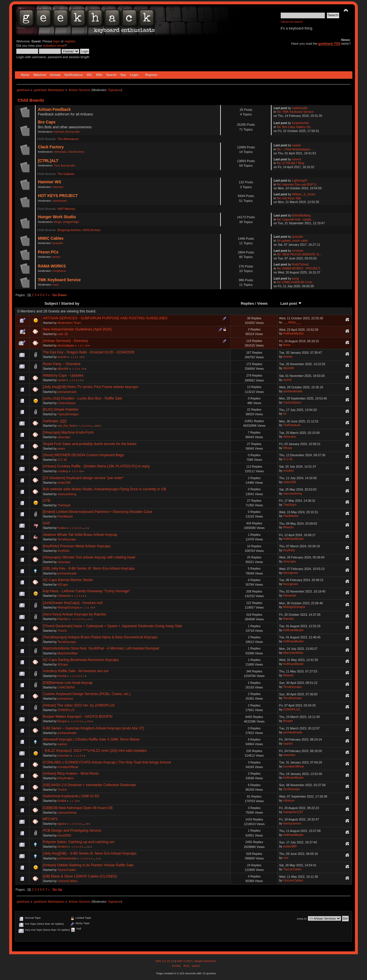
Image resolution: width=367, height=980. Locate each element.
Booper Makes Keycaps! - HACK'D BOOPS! (78, 717)
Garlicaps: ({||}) (55, 421)
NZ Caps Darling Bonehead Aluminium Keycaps (81, 660)
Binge (58, 222)
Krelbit (62, 801)
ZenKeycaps (292, 789)
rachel (62, 380)
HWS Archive (91, 230)
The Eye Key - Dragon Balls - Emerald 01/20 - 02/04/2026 (89, 352)
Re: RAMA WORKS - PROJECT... (299, 268)
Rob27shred (300, 264)
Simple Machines (205, 961)
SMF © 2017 (184, 961)
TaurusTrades (67, 870)
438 (96, 426)
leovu (287, 345)
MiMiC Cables (51, 238)
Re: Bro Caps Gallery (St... (295, 127)
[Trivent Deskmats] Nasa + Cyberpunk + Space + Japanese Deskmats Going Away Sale (113, 626)
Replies (247, 303)
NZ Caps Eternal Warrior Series (68, 580)
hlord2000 (64, 835)
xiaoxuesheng (67, 494)
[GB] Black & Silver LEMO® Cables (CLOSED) (80, 876)
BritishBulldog (301, 215)
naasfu (296, 145)
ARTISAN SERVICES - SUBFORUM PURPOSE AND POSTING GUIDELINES (105, 318)
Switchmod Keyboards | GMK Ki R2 (71, 796)
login (56, 41)
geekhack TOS (329, 44)
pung (295, 278)
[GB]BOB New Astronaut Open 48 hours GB (78, 808)
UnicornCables (68, 881)
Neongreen (291, 573)
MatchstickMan (68, 653)
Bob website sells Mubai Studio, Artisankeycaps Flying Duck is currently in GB (105, 489)
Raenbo (63, 619)
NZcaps (63, 585)
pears (62, 448)
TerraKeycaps (67, 539)
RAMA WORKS (52, 266)
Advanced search (292, 22)
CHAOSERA (66, 687)
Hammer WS (49, 182)
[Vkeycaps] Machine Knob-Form (68, 432)
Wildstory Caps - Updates (63, 375)
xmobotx (298, 251)
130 (89, 721)
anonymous (66, 698)
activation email (54, 46)
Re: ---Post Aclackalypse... (294, 149)
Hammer (58, 187)
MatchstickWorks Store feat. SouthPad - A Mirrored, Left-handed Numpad (101, 648)
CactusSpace (67, 403)
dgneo (62, 824)
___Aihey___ (292, 322)
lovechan (64, 755)
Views (262, 303)
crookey (63, 471)
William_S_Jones (303, 194)
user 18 (63, 334)
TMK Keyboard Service (59, 280)
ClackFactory (76, 152)
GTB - (48, 501)
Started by (70, 303)
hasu (56, 285)
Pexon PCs (48, 252)
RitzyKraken (66, 778)
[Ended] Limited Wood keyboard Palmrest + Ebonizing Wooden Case (98, 512)
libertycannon (292, 823)
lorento (62, 357)
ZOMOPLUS (66, 710)
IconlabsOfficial (68, 767)
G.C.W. (63, 460)
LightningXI (299, 180)
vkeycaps (64, 437)
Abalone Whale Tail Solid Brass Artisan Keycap (80, 535)
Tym (57, 165)
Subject (51, 303)
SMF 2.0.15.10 (165, 961)
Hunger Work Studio (57, 217)
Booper (63, 721)
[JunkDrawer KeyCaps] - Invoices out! (73, 603)
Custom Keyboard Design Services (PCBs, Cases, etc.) (87, 694)
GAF (47, 523)
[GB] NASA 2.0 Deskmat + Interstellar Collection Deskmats (90, 785)
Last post (291, 303)
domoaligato (66, 345)
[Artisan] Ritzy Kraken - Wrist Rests (71, 774)
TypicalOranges (68, 414)
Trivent (62, 631)
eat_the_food (67, 426)
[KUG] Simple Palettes (61, 410)
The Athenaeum (68, 139)
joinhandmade (67, 392)
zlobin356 (64, 483)
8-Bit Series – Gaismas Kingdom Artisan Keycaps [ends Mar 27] (94, 728)
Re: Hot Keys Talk (289, 198)
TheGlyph (64, 505)
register (70, 41)
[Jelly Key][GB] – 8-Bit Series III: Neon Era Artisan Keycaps (90, 853)
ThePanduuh (292, 425)
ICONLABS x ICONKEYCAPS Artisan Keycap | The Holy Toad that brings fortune (107, 762)
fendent (63, 847)
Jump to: (302, 919)
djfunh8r (63, 369)
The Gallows (66, 174)
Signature (115, 90)
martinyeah (59, 201)
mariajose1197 (293, 812)
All (86, 346)
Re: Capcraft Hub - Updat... (295, 219)
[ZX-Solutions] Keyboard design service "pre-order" (83, 478)
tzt (285, 414)
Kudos (62, 528)
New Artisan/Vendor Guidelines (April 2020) (77, 329)
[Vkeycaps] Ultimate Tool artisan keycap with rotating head (89, 557)
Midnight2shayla (69, 607)
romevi (296, 159)
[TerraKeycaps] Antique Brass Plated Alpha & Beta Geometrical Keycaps (100, 637)
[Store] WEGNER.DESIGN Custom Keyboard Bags (84, 455)
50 (88, 847)
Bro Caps (47, 122)
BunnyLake (73, 132)
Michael (59, 132)
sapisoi (62, 744)
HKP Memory (66, 209)
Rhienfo (289, 527)
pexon (56, 257)
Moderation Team (69, 323)
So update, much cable (292, 241)
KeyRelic (64, 551)
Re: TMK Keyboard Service (295, 112)
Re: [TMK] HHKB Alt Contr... (296, 282)
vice (286, 858)
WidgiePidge (71, 222)
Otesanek (64, 596)
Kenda (62, 676)
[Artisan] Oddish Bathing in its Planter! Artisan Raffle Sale (88, 865)
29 (87, 824)
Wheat (288, 448)
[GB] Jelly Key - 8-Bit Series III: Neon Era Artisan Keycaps (89, 568)
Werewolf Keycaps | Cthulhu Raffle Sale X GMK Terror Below (91, 739)
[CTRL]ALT (48, 161)
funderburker (300, 123)
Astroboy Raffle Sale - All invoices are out (76, 671)
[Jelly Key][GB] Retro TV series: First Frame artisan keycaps (91, 387)
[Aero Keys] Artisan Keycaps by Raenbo (75, 614)
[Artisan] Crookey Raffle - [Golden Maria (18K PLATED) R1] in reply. (97, 466)
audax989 (290, 846)
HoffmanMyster (294, 333)
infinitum (289, 800)
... (93, 426)
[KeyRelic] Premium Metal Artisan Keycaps (77, 546)
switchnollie (300, 108)
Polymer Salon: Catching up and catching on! (79, 842)
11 (89, 619)
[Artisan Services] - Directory (66, 341)
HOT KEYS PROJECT (58, 196)
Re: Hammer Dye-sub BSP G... (298, 184)
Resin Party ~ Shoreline (62, 364)
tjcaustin (58, 243)
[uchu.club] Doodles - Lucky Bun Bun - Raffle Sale (83, 398)
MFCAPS (50, 819)
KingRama (59, 271)
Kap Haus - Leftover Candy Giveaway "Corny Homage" (87, 591)
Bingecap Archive (69, 230)
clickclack (60, 152)
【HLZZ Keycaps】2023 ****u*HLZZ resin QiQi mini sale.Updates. (95, 751)
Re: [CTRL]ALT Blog (290, 163)
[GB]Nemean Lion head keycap (68, 683)
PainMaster (65, 516)
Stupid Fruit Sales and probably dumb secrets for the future (90, 444)
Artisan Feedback (54, 110)
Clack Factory (51, 147)
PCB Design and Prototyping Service (72, 831)
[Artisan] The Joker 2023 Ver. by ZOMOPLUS (79, 705)
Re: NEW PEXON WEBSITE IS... (299, 254)
